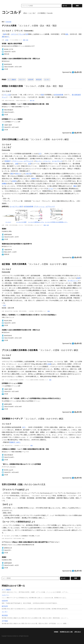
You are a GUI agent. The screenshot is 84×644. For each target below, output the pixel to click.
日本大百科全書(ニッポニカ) (15, 139)
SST (40, 154)
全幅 (17, 164)
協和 (5, 34)
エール (51, 189)
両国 (42, 95)
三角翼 (49, 364)
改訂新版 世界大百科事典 (14, 264)
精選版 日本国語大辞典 (12, 86)
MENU (3, 2)
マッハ (4, 97)
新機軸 (4, 184)
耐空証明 (39, 80)
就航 (67, 34)
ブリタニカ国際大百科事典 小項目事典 (20, 350)
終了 (8, 37)
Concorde (9, 22)
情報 (24, 40)
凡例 (27, 40)
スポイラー (22, 80)
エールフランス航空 (16, 207)
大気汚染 (28, 174)
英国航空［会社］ (15, 442)
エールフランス (57, 161)
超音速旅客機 (59, 95)
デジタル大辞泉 (9, 26)
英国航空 (8, 161)
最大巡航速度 (76, 95)
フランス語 (7, 95)
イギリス (14, 34)
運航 (3, 37)
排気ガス (18, 174)
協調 (79, 278)
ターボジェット (73, 281)
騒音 (12, 174)
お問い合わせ (78, 632)
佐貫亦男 (31, 80)
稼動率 (34, 179)
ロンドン (39, 161)
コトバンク (10, 6)
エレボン (47, 80)
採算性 (14, 181)
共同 (27, 34)
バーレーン (47, 161)
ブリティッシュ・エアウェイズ (22, 161)
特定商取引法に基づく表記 (66, 632)
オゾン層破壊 (12, 80)
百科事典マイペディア (12, 419)
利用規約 (56, 632)
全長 (30, 164)
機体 (75, 186)
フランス (21, 34)
